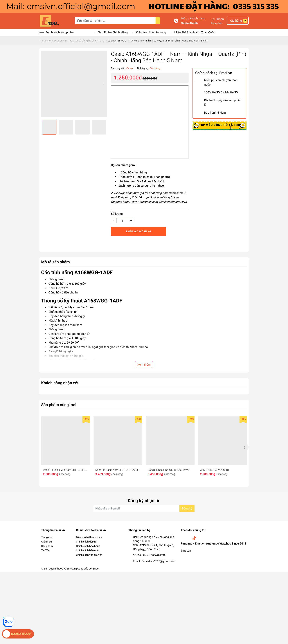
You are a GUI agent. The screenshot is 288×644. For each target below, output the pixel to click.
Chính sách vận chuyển (89, 555)
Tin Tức (45, 550)
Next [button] (103, 84)
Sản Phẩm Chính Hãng (113, 32)
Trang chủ (47, 537)
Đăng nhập (217, 23)
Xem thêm (144, 365)
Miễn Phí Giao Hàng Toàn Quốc (195, 32)
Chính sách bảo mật (87, 550)
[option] (74, 84)
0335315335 (190, 23)
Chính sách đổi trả (86, 542)
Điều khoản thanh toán (89, 537)
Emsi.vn (186, 551)
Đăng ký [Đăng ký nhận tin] (187, 508)
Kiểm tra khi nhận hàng (151, 32)
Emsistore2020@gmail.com (158, 561)
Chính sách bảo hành (88, 546)
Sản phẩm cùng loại (59, 405)
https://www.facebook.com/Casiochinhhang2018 (155, 202)
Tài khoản (217, 19)
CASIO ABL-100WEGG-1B (214, 470)
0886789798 (158, 555)
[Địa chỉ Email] (144, 509)
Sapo (96, 569)
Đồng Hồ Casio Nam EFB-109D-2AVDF (169, 470)
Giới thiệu (46, 542)
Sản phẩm (47, 546)
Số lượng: (117, 214)
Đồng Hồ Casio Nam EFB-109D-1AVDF (117, 470)
